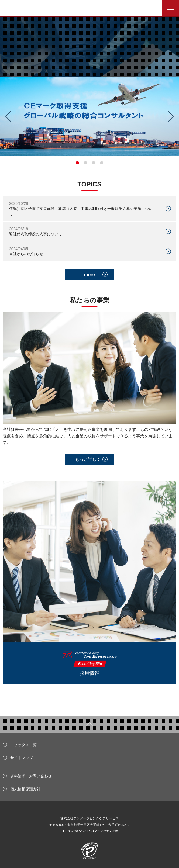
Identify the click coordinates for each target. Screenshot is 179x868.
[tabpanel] (89, 117)
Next (173, 116)
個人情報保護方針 (25, 789)
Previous (6, 116)
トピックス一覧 (23, 745)
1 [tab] (77, 163)
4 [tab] (102, 163)
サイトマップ (22, 758)
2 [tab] (85, 163)
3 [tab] (94, 163)
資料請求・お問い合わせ (31, 776)
